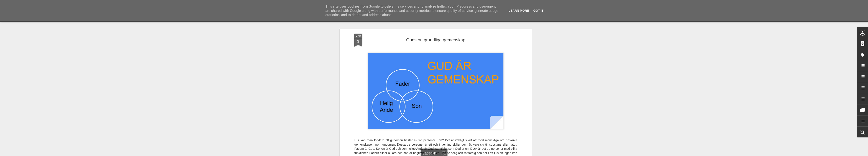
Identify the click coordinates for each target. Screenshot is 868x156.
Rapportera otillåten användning (459, 154)
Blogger (437, 154)
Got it (538, 11)
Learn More (519, 11)
